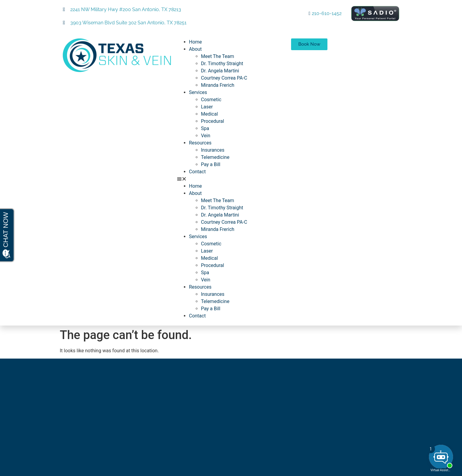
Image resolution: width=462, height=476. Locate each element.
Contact (197, 172)
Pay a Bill (211, 164)
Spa (205, 128)
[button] (231, 179)
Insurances (213, 150)
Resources (200, 143)
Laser (207, 107)
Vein (206, 136)
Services (198, 92)
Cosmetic (211, 100)
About (195, 49)
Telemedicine (215, 157)
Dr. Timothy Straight (222, 64)
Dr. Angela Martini (220, 71)
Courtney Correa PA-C (224, 78)
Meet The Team (217, 56)
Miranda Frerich (218, 85)
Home (195, 42)
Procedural (213, 121)
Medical (209, 114)
